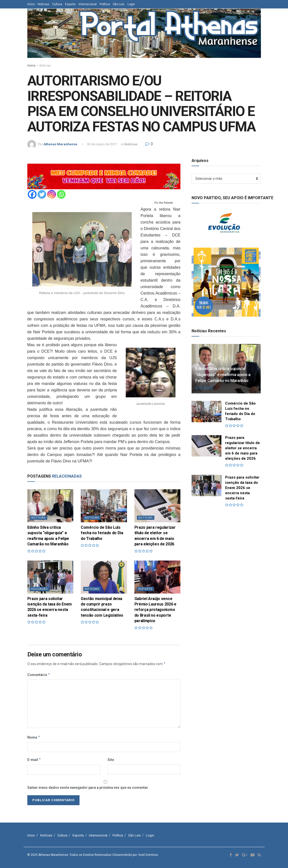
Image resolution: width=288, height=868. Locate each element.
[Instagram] (52, 194)
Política (105, 4)
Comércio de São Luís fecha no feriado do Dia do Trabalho (102, 533)
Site (111, 760)
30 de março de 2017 (102, 144)
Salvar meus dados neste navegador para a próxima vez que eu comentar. (88, 788)
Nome (34, 737)
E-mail (34, 760)
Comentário (39, 675)
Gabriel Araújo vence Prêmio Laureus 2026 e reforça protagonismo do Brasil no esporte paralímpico (155, 610)
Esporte (70, 4)
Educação (40, 589)
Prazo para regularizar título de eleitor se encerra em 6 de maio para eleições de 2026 (243, 448)
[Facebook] (32, 194)
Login (131, 4)
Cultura (57, 4)
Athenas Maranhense (60, 144)
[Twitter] (42, 194)
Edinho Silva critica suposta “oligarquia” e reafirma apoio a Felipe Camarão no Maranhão (223, 375)
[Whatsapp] (61, 194)
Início (31, 4)
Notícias (43, 4)
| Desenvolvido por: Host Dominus (135, 855)
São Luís (119, 4)
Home (31, 66)
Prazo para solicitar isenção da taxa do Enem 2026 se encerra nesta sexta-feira (242, 488)
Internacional (88, 4)
